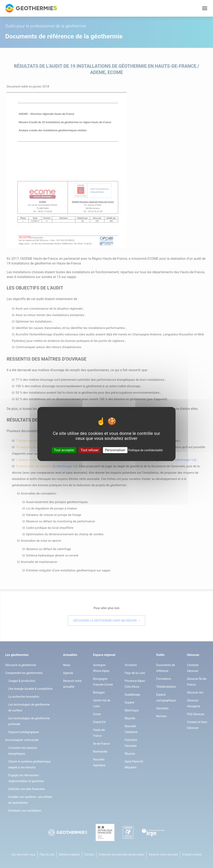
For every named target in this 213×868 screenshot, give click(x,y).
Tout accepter (64, 450)
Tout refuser (90, 450)
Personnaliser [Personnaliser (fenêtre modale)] (115, 450)
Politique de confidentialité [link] (145, 450)
